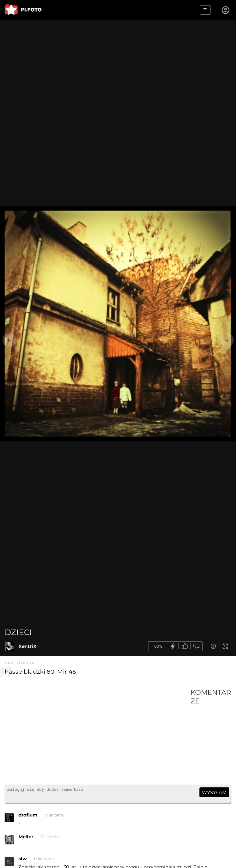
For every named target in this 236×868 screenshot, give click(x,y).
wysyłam (214, 792)
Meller (26, 839)
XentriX (28, 646)
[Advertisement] (98, 734)
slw (23, 861)
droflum (28, 818)
